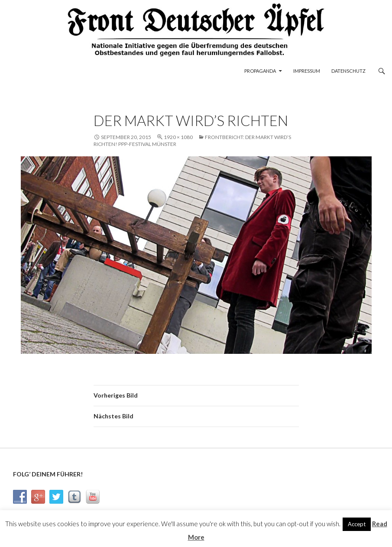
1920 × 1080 (178, 137)
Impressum (307, 71)
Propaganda (260, 71)
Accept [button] (357, 524)
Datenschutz (348, 71)
